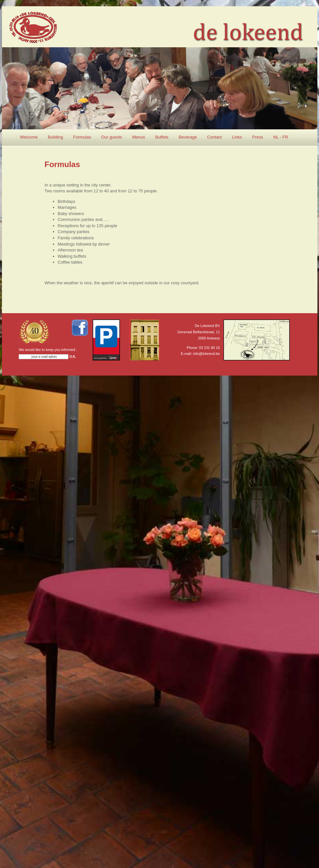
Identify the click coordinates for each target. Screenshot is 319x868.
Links (237, 137)
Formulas (82, 137)
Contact (214, 137)
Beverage (188, 137)
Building (55, 137)
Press (258, 137)
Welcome (29, 137)
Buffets (162, 137)
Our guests (112, 137)
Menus (139, 137)
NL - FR (281, 137)
